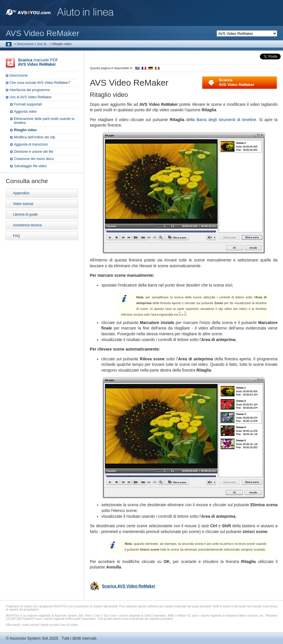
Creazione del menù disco (34, 159)
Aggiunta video (25, 112)
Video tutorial (23, 204)
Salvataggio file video (30, 166)
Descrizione (25, 44)
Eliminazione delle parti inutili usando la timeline (44, 121)
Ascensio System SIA (29, 638)
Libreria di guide (25, 214)
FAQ (16, 236)
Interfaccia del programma (30, 90)
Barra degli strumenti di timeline (226, 120)
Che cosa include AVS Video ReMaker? (40, 83)
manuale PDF (38, 62)
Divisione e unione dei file (33, 152)
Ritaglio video (25, 130)
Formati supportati (28, 104)
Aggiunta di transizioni (31, 144)
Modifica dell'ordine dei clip (35, 137)
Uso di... (43, 44)
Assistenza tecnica (27, 225)
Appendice (21, 193)
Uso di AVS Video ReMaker (31, 97)
